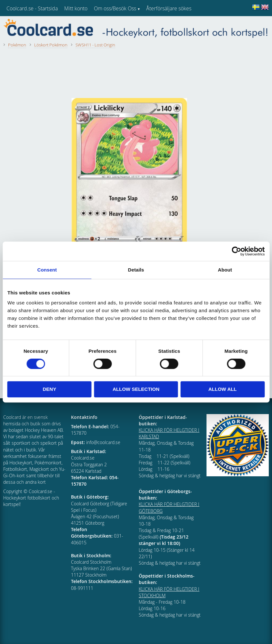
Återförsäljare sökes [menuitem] (169, 8)
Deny (49, 389)
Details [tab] (136, 270)
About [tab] (225, 270)
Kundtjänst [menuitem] (158, 25)
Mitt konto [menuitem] (76, 8)
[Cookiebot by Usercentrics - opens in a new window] (236, 251)
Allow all (223, 389)
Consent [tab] (47, 270)
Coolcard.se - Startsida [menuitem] (32, 8)
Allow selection (136, 389)
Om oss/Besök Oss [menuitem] (115, 8)
